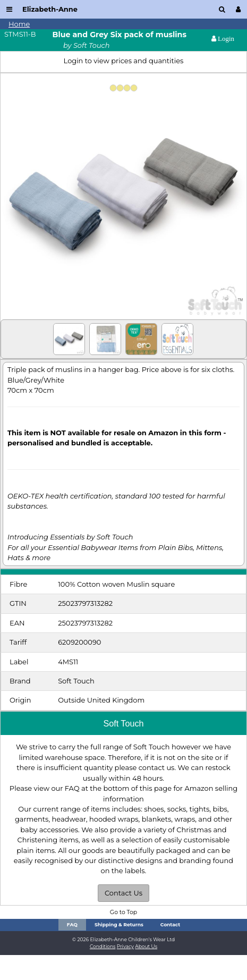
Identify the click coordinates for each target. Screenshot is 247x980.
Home (19, 24)
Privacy (125, 946)
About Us (146, 946)
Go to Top (123, 912)
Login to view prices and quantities (124, 61)
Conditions (103, 946)
